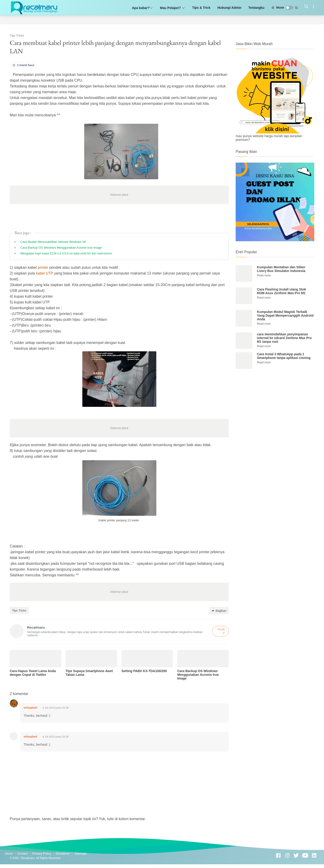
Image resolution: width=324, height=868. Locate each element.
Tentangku (256, 8)
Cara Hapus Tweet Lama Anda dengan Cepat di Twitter (33, 673)
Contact (23, 854)
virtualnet (30, 708)
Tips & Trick (201, 8)
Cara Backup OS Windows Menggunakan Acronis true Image (61, 248)
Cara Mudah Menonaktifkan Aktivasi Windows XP (53, 242)
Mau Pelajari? (173, 8)
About (9, 854)
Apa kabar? (142, 8)
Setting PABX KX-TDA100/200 (144, 671)
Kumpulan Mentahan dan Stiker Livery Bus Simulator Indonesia (281, 269)
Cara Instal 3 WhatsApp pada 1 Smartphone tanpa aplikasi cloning (284, 356)
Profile (221, 631)
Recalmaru (28, 858)
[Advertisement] (275, 411)
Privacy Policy (42, 854)
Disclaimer (63, 854)
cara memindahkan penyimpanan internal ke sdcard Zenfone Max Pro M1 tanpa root (284, 338)
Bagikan (219, 611)
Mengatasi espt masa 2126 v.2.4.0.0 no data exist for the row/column (66, 253)
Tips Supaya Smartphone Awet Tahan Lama (89, 673)
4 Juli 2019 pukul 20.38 (56, 708)
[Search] (307, 7)
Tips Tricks (19, 610)
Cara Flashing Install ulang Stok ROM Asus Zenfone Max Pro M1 (281, 291)
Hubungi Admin (229, 8)
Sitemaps (81, 854)
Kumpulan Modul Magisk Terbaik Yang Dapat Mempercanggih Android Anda (285, 315)
